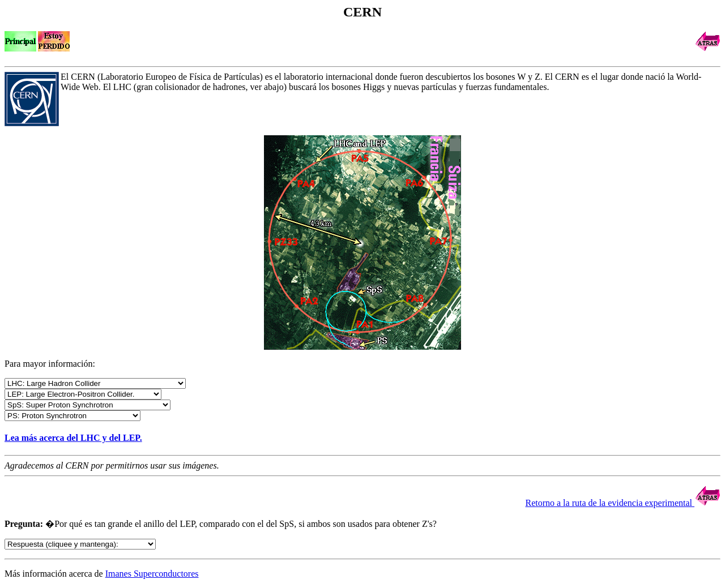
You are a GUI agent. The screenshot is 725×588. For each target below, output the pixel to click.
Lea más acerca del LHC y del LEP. (73, 438)
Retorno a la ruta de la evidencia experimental (623, 503)
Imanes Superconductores (152, 574)
